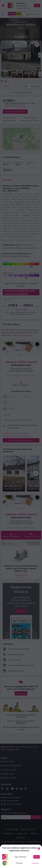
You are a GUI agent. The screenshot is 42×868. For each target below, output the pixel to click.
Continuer (35, 863)
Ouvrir (37, 857)
